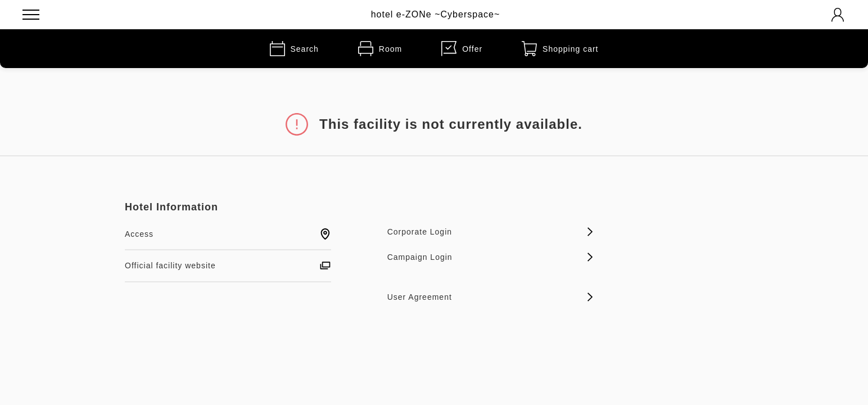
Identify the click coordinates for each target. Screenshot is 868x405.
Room (380, 49)
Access (228, 234)
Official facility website (228, 265)
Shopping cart (560, 49)
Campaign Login (490, 257)
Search (294, 49)
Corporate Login (490, 232)
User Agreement (490, 297)
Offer (462, 49)
